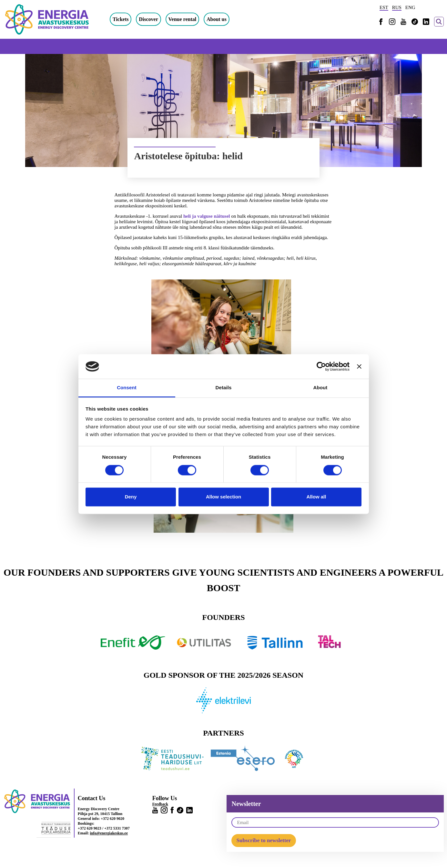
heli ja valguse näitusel (207, 216)
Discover (148, 19)
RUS (397, 7)
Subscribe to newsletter (264, 840)
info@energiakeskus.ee (109, 833)
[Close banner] (359, 366)
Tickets (121, 19)
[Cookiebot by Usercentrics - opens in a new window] (321, 366)
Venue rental (183, 19)
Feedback (160, 804)
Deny (131, 497)
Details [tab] (224, 388)
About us (217, 19)
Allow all (316, 497)
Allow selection (223, 497)
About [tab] (320, 388)
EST (384, 7)
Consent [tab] (127, 388)
